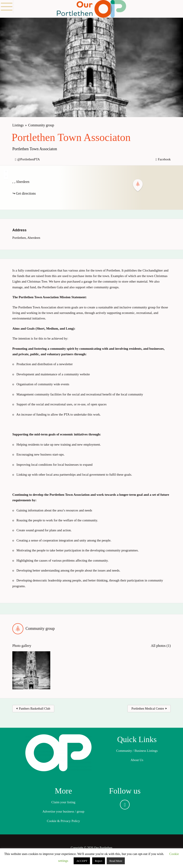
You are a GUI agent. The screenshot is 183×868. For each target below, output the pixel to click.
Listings (18, 125)
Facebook (164, 159)
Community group (41, 125)
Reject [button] (98, 861)
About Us (137, 760)
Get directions (26, 193)
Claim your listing (63, 802)
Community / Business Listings (137, 751)
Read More (116, 861)
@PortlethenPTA (28, 159)
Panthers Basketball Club (35, 709)
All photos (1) (161, 646)
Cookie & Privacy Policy (63, 821)
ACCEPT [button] (82, 861)
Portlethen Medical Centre (148, 709)
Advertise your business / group (63, 811)
